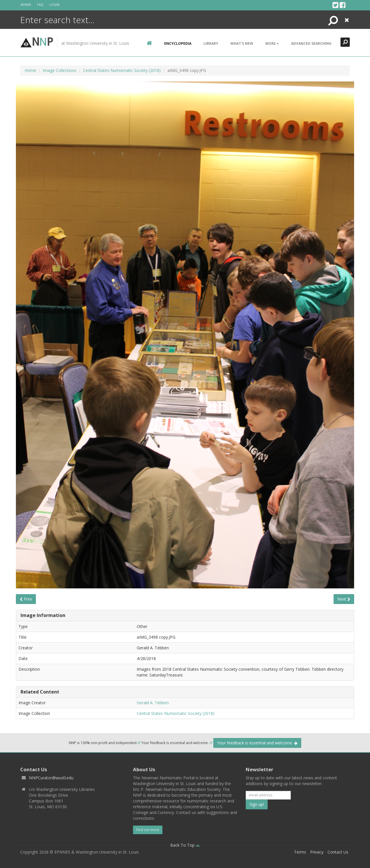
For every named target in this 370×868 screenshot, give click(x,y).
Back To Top (185, 845)
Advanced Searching (311, 43)
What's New (242, 43)
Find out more (148, 830)
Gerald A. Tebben (153, 703)
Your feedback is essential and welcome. (257, 743)
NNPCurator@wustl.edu (51, 778)
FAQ (40, 4)
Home (30, 70)
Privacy (317, 852)
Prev (26, 599)
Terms (300, 852)
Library (211, 43)
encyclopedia (178, 43)
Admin (26, 4)
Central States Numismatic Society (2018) (122, 70)
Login (54, 4)
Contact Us (338, 852)
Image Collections (60, 70)
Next (344, 599)
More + (272, 43)
